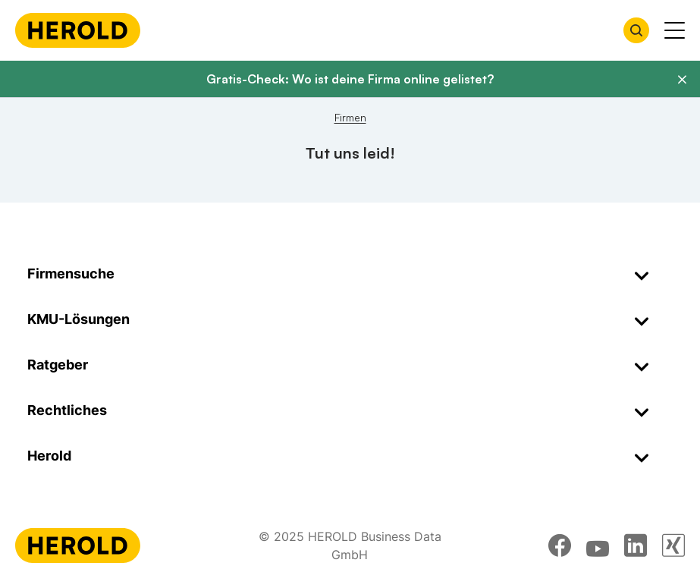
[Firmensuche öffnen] (636, 30)
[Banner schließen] (682, 80)
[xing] (673, 546)
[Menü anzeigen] (675, 30)
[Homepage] (78, 30)
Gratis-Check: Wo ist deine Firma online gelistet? (350, 79)
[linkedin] (636, 546)
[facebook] (560, 546)
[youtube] (598, 546)
